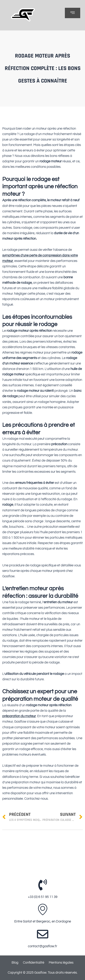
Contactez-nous (36, 799)
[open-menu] (73, 13)
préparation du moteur (19, 716)
